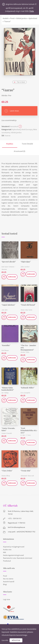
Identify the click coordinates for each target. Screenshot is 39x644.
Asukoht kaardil (9, 582)
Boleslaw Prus (6, 95)
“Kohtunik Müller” (28, 388)
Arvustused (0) (19, 151)
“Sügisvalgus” (26, 262)
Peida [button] (32, 11)
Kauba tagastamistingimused (13, 555)
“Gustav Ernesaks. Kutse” (8, 429)
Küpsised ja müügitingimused (14, 547)
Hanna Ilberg (6, 476)
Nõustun (16, 640)
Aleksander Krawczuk (27, 476)
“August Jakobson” (8, 305)
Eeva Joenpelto (25, 393)
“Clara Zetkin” (7, 471)
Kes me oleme (8, 579)
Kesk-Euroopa (27, 129)
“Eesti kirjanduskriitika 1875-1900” (29, 430)
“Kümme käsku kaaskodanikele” (8, 389)
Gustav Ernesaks (7, 433)
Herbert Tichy (25, 352)
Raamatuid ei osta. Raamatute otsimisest (18, 558)
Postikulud (7, 561)
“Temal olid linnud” (28, 305)
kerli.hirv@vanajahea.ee (16, 527)
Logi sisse (7, 599)
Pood (12, 18)
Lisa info (5, 640)
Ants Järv (5, 310)
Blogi (5, 584)
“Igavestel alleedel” (9, 262)
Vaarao (8, 136)
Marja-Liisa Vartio (26, 310)
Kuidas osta (7, 549)
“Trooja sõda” (26, 471)
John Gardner (25, 267)
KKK (5, 552)
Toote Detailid (27, 144)
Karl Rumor (5, 350)
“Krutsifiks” (6, 345)
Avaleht (6, 18)
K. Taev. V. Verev (26, 435)
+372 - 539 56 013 (15, 518)
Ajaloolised (33, 18)
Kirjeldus (10, 144)
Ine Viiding (5, 393)
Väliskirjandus (21, 18)
